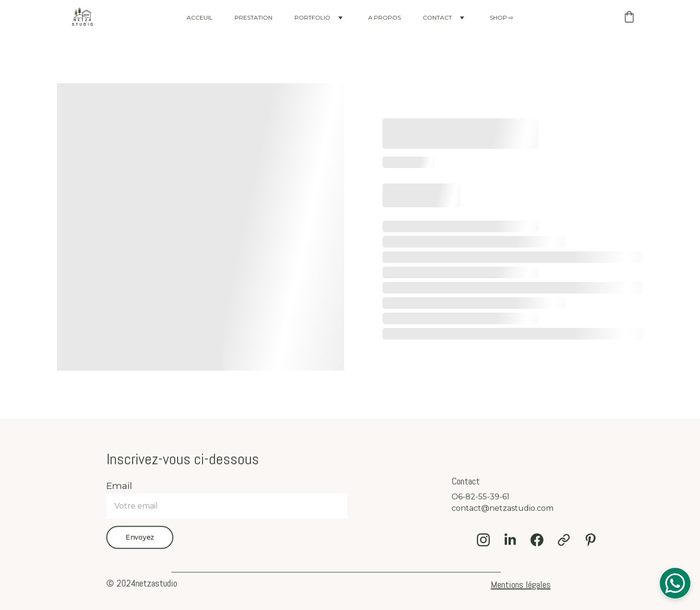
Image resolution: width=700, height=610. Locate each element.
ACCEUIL (200, 17)
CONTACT (437, 17)
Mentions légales (521, 586)
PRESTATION (254, 17)
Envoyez (140, 542)
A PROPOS (384, 17)
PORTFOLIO (312, 17)
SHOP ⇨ (502, 17)
